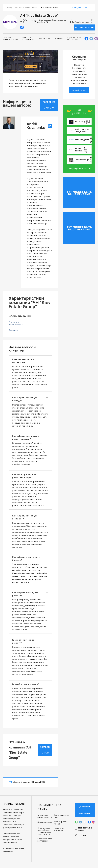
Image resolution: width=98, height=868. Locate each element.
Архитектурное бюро (61, 816)
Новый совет (79, 90)
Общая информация (10, 39)
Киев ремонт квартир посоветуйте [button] (23, 361)
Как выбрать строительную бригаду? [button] (26, 559)
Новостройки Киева (61, 823)
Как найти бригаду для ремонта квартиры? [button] (24, 476)
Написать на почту (83, 829)
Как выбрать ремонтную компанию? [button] (24, 517)
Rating (10, 8)
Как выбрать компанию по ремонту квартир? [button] (25, 438)
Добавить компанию (85, 810)
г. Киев (81, 835)
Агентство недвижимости (26, 8)
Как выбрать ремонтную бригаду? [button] (24, 399)
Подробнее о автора (49, 105)
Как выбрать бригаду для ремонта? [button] (25, 594)
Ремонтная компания (59, 829)
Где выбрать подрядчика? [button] (26, 684)
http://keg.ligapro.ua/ (80, 21)
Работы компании (28, 39)
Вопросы (44, 39)
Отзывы (58, 39)
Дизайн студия (45, 822)
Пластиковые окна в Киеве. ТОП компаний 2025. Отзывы (44, 831)
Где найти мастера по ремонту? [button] (23, 641)
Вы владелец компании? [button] (81, 8)
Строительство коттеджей (45, 840)
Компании (13, 330)
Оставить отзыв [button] (84, 27)
